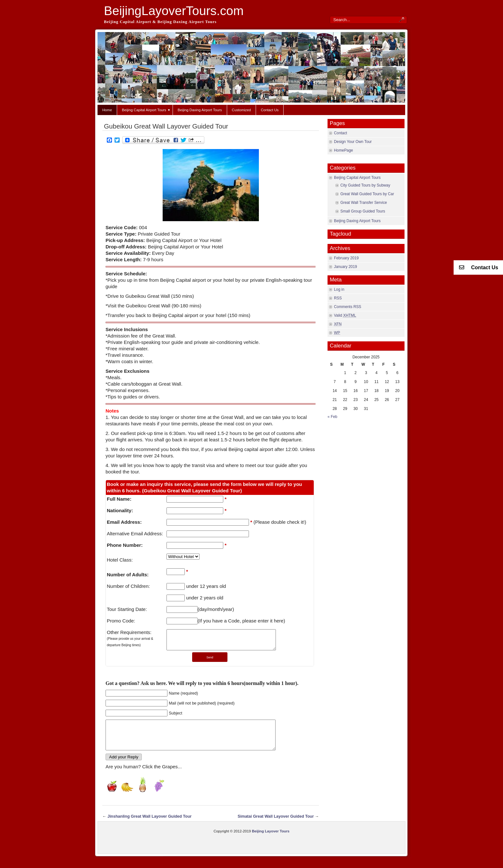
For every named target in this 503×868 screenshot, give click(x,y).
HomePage (343, 150)
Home (107, 110)
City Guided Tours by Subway (365, 185)
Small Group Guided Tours (363, 211)
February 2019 (346, 258)
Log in (339, 289)
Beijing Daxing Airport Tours (200, 110)
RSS (338, 298)
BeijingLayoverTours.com (174, 11)
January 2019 (345, 267)
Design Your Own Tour (353, 142)
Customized (241, 110)
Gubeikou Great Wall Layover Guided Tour (166, 126)
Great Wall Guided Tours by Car (367, 194)
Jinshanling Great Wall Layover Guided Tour (149, 826)
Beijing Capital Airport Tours (146, 110)
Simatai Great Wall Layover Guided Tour (276, 826)
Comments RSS (348, 307)
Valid (345, 315)
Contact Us (270, 110)
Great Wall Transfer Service (364, 203)
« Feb (332, 417)
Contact (341, 133)
